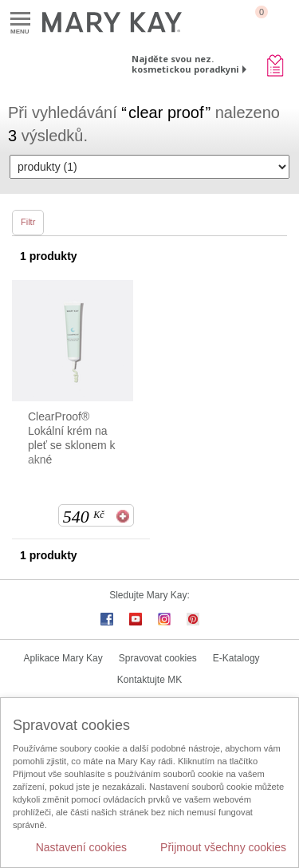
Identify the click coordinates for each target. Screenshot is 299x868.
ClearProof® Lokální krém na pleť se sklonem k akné (72, 438)
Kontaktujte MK (149, 680)
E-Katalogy (236, 658)
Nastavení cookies (81, 847)
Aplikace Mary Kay (63, 658)
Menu (20, 20)
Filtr (28, 222)
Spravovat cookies (158, 658)
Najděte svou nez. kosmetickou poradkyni (185, 64)
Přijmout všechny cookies (223, 847)
